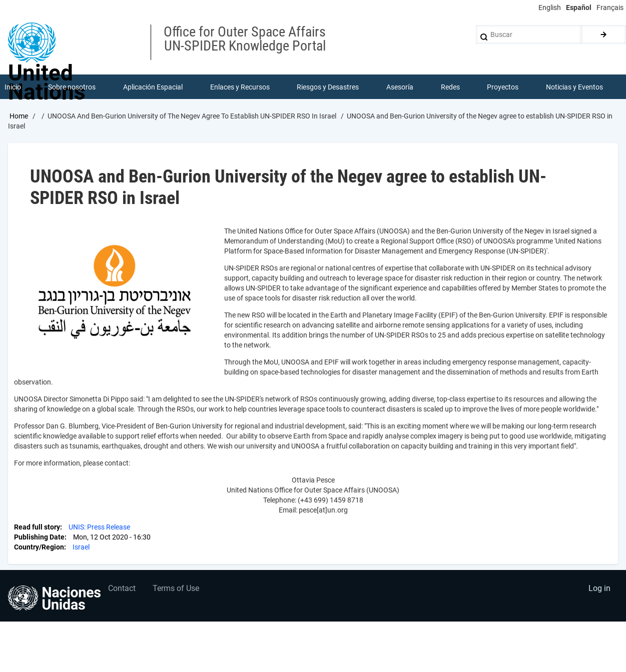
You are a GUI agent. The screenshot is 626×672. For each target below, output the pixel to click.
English (550, 7)
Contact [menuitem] (122, 590)
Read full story (37, 528)
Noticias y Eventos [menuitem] (574, 87)
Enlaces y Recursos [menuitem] (240, 87)
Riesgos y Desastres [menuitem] (328, 87)
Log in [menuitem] (599, 590)
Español (579, 7)
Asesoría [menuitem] (400, 87)
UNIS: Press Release (99, 528)
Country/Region (39, 548)
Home (19, 116)
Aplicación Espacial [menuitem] (153, 87)
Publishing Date (39, 538)
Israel (81, 548)
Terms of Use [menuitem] (177, 590)
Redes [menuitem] (450, 87)
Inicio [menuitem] (13, 87)
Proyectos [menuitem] (503, 87)
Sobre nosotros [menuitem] (72, 87)
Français (610, 7)
